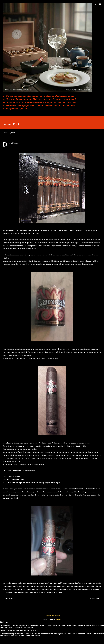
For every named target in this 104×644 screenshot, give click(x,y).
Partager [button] (95, 599)
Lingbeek (58, 620)
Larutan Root (9, 599)
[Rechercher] (95, 4)
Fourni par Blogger (52, 615)
